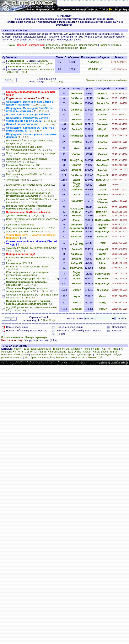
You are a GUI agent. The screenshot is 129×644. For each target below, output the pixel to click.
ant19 (77, 195)
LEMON (103, 142)
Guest (103, 268)
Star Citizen (72, 349)
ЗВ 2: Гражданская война (39, 357)
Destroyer (103, 124)
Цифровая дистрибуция (108, 355)
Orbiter (87, 352)
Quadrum (77, 237)
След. (60, 82)
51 (41, 105)
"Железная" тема (16, 180)
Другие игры (85, 355)
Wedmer (103, 148)
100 (50, 291)
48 (45, 196)
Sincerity (103, 195)
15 (26, 144)
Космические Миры (42, 355)
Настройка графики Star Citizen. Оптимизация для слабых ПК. (25, 148)
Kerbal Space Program (105, 352)
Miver (103, 216)
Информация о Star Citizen (24, 67)
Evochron (7, 355)
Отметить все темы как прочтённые (107, 80)
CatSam (103, 114)
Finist (103, 119)
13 (34, 162)
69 (13, 171)
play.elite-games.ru (12, 357)
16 (29, 144)
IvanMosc (103, 165)
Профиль (105, 45)
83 (36, 180)
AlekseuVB (103, 160)
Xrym (19, 63)
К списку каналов (12, 337)
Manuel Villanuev (103, 201)
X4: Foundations (57, 352)
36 (55, 121)
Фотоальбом (53, 45)
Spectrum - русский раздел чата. (25, 232)
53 (42, 216)
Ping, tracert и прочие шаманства (25, 228)
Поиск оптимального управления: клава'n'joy (32, 219)
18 (46, 190)
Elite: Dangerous (40, 349)
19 (49, 190)
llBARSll (93, 69)
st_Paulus (103, 290)
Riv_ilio (103, 129)
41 (43, 111)
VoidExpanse (21, 355)
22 (53, 124)
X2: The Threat (110, 349)
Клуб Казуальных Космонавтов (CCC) (28, 185)
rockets (103, 207)
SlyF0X (77, 165)
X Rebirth (40, 352)
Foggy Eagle (77, 185)
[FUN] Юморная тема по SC (22, 190)
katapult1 (103, 136)
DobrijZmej (77, 160)
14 (36, 202)
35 (52, 121)
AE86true (93, 62)
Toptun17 (103, 175)
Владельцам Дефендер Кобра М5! (26, 278)
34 (49, 121)
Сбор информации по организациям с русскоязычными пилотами (28, 274)
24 (19, 222)
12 (31, 162)
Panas (77, 220)
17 (32, 144)
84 (39, 180)
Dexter (77, 290)
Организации (16, 61)
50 (37, 105)
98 (43, 291)
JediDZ (77, 303)
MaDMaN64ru (103, 220)
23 (16, 222)
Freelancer (58, 349)
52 (44, 105)
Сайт (101, 357)
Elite (27, 349)
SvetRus (77, 142)
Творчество (62, 357)
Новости (17, 349)
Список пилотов (88, 45)
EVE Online (75, 352)
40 (40, 111)
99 (47, 291)
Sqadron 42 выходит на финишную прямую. (32, 153)
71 (19, 171)
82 (33, 180)
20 (47, 124)
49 (48, 196)
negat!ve (103, 225)
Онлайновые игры (66, 355)
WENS (103, 228)
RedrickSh (103, 103)
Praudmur (77, 201)
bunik (77, 278)
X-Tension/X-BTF (90, 349)
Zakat (77, 180)
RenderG (11, 63)
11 (28, 162)
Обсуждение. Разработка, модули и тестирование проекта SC (27, 290)
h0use (103, 263)
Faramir (103, 154)
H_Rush (49, 63)
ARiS (77, 114)
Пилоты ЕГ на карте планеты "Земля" (28, 267)
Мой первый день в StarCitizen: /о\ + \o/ (29, 174)
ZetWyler (77, 190)
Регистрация (70, 45)
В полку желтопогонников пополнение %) (30, 258)
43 (38, 131)
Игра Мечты (89, 357)
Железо (75, 357)
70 (16, 171)
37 (22, 251)
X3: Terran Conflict (23, 352)
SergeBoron (77, 228)
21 (50, 124)
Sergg (103, 303)
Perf (77, 148)
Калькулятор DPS (16, 263)
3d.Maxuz (77, 98)
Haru (103, 243)
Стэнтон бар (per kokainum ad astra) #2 (29, 169)
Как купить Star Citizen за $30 (23, 165)
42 (46, 111)
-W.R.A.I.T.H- (37, 63)
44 (41, 131)
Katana (44, 61)
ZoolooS (26, 63)
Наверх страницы (36, 337)
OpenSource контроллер (20, 225)
